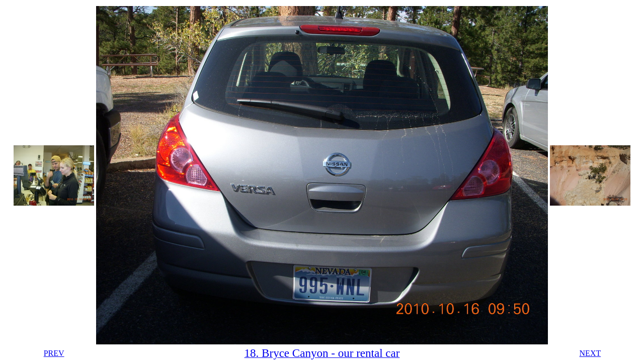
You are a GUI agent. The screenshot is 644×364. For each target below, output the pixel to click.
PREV (54, 353)
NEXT (590, 353)
